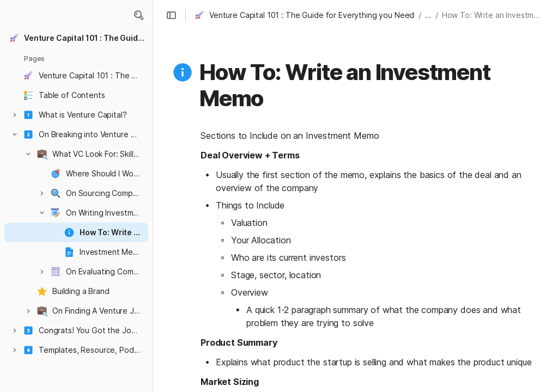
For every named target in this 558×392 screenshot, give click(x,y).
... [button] (428, 15)
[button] (138, 15)
